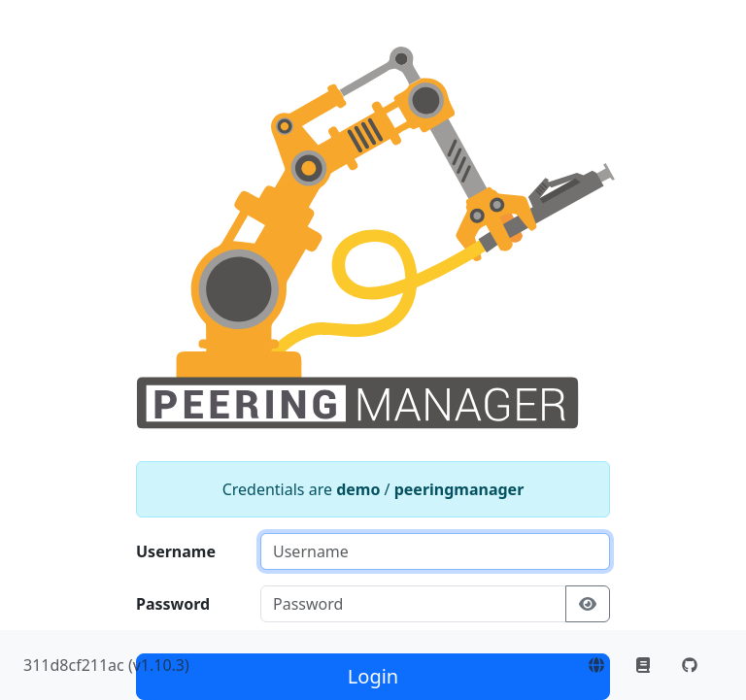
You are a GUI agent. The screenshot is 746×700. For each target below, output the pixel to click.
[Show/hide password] (588, 604)
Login (373, 676)
